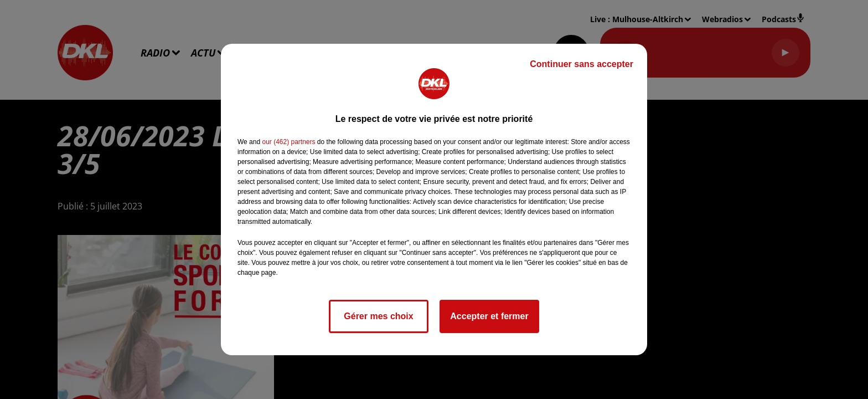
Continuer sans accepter (582, 64)
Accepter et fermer (489, 316)
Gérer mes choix (378, 316)
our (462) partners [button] (288, 142)
